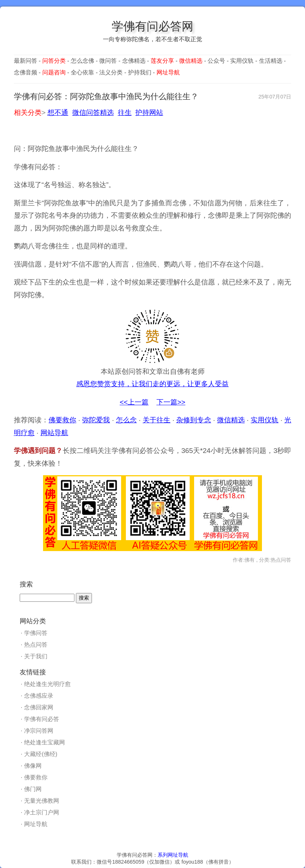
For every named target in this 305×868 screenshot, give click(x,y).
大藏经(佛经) (41, 754)
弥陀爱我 (96, 420)
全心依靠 (82, 72)
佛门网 (33, 789)
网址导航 (36, 824)
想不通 (58, 113)
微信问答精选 (93, 113)
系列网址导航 (173, 855)
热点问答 (36, 645)
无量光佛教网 (42, 801)
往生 (125, 113)
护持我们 (140, 72)
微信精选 (231, 420)
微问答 (108, 61)
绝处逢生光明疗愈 (47, 684)
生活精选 (271, 61)
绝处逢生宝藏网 (45, 742)
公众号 (216, 61)
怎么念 (126, 420)
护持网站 (149, 113)
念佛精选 (134, 61)
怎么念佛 (82, 61)
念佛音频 (26, 72)
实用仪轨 (242, 61)
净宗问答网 (39, 731)
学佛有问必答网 (152, 26)
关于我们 (36, 656)
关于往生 (157, 420)
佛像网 (33, 766)
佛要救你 (62, 420)
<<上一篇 (134, 402)
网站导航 (54, 433)
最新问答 (26, 61)
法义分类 (111, 72)
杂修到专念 (194, 420)
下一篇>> (171, 402)
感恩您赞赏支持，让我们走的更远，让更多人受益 (152, 384)
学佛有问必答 (42, 719)
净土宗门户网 (42, 812)
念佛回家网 (39, 707)
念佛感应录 (39, 696)
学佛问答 (36, 633)
